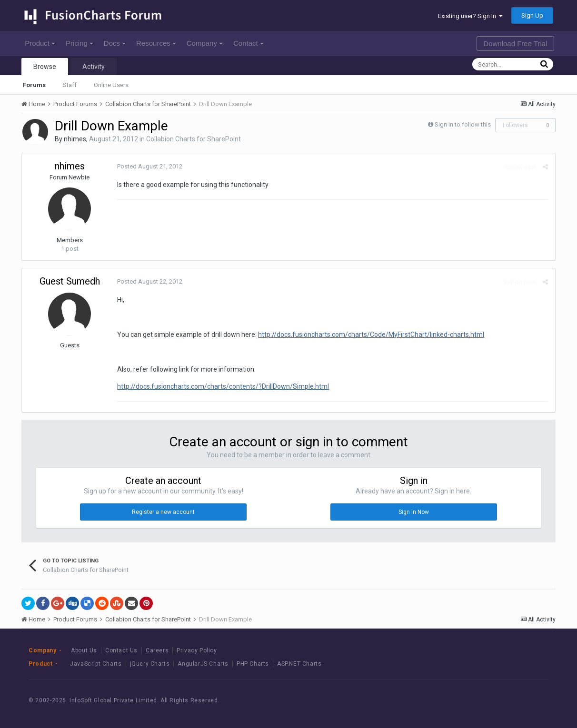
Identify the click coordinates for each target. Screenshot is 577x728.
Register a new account (163, 512)
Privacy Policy (197, 650)
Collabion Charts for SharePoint (194, 139)
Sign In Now (414, 512)
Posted (150, 166)
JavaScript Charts (96, 664)
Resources (156, 43)
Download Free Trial (515, 44)
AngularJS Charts (203, 664)
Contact (248, 43)
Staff (70, 85)
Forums (34, 85)
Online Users (111, 85)
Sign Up (532, 15)
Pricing (79, 43)
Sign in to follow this (463, 124)
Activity (94, 67)
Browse (45, 67)
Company (204, 43)
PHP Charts (253, 664)
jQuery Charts (150, 664)
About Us (84, 650)
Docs (114, 43)
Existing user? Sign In (470, 16)
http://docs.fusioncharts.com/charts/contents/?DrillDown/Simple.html (223, 386)
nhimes (75, 139)
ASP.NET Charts (299, 664)
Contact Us (121, 650)
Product (40, 43)
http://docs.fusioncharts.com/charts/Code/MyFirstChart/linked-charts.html (371, 334)
